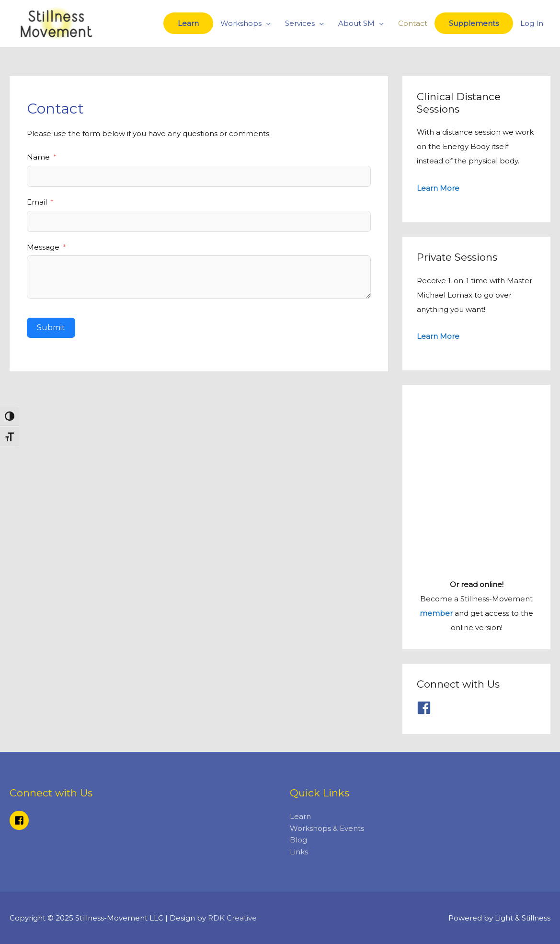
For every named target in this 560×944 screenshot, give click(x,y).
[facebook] (426, 708)
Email (37, 202)
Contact (413, 23)
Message (43, 247)
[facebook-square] (21, 820)
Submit (51, 328)
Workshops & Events (327, 828)
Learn (188, 23)
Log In (532, 23)
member (436, 613)
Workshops (241, 23)
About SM (356, 23)
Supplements (474, 23)
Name (38, 157)
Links (299, 852)
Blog (298, 840)
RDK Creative (232, 918)
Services (300, 23)
